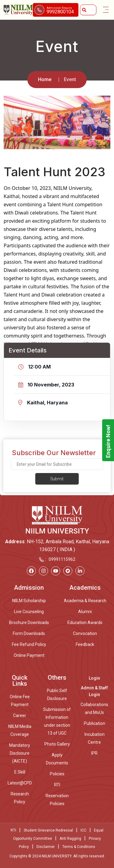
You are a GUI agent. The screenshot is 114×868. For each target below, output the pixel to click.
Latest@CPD (20, 783)
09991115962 (62, 559)
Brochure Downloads (29, 623)
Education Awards (85, 623)
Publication (95, 723)
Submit (57, 479)
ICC (83, 830)
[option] (57, 122)
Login (94, 678)
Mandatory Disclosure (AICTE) (20, 753)
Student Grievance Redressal (48, 830)
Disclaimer (46, 847)
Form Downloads (29, 633)
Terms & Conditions (79, 847)
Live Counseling (29, 612)
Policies (57, 774)
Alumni (85, 612)
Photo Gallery (57, 744)
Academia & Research (85, 601)
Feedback (85, 644)
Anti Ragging (70, 839)
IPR (94, 753)
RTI (57, 785)
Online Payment (29, 655)
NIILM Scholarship (29, 601)
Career (20, 715)
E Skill (20, 772)
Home (45, 79)
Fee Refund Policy (29, 644)
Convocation (85, 633)
